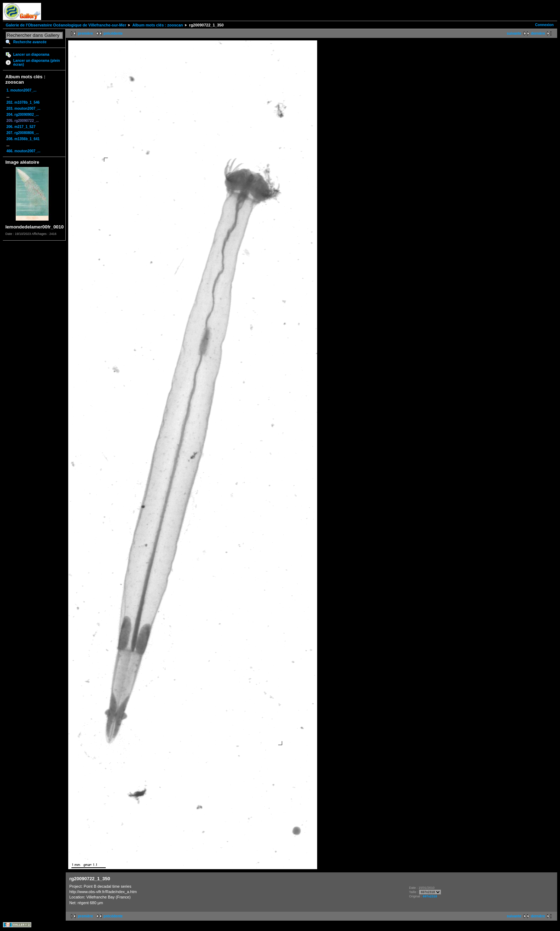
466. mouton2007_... (23, 151)
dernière (538, 33)
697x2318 (430, 896)
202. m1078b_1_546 (23, 102)
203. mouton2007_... (23, 109)
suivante (514, 33)
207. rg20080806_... (23, 133)
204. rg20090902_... (23, 115)
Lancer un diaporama (31, 55)
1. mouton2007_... (21, 90)
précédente (113, 33)
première (85, 33)
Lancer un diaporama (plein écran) (37, 63)
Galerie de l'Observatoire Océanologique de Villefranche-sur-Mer (66, 25)
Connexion (544, 25)
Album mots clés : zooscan (157, 25)
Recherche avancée (30, 42)
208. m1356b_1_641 (23, 139)
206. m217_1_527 (21, 127)
